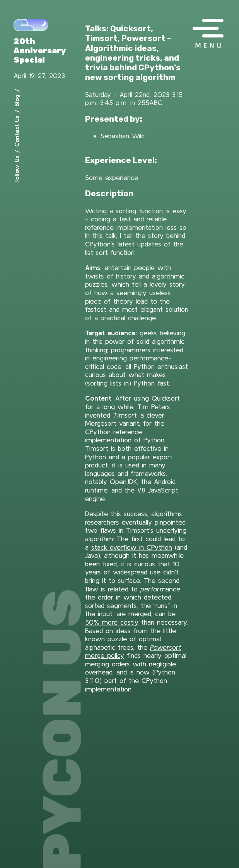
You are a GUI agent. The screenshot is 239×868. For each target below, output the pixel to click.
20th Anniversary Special (40, 51)
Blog (17, 101)
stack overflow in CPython (132, 547)
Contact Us (17, 131)
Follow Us (17, 169)
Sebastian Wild (123, 136)
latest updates (139, 244)
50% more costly (112, 622)
